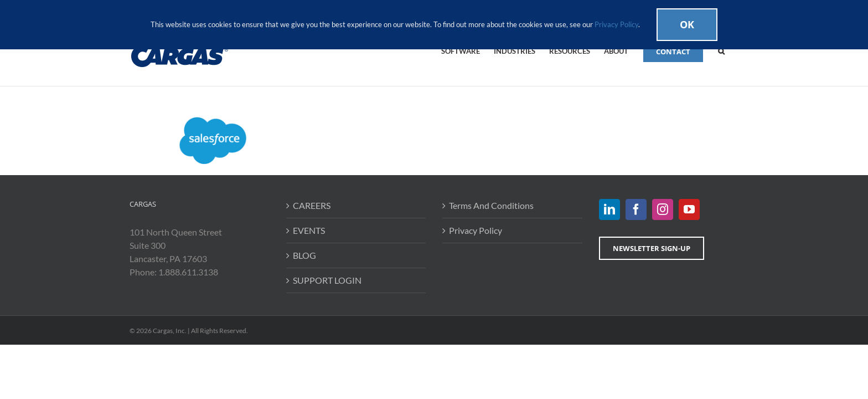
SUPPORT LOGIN (327, 280)
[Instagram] (663, 209)
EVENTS (309, 230)
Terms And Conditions (491, 205)
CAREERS (312, 205)
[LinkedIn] (609, 209)
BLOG (304, 255)
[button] (735, 50)
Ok (687, 24)
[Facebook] (636, 209)
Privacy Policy (476, 230)
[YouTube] (689, 209)
